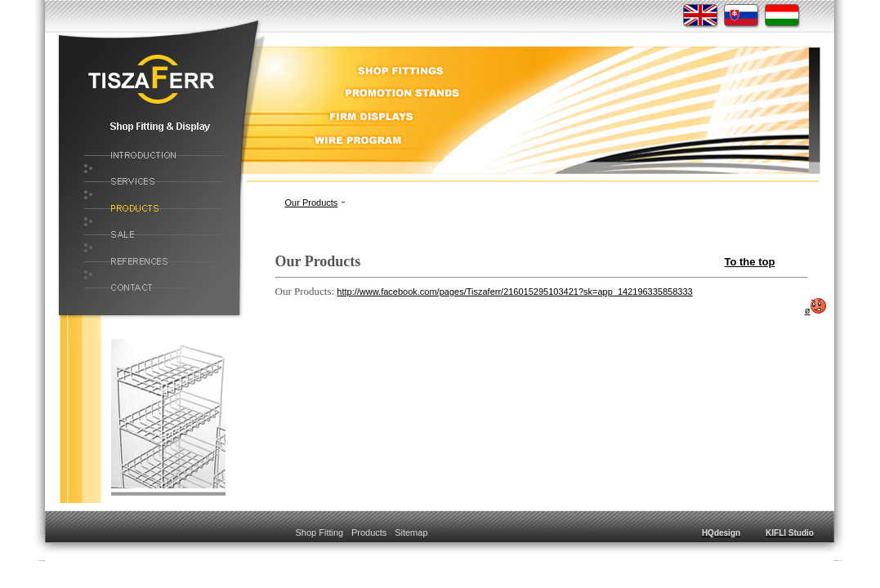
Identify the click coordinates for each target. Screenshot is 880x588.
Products (369, 532)
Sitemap (411, 532)
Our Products (312, 203)
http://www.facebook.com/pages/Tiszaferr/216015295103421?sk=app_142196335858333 (514, 292)
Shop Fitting (319, 532)
